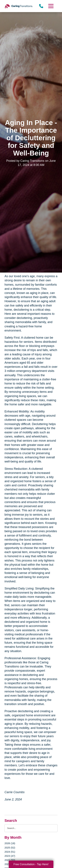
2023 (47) (10, 856)
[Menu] (51, 6)
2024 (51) (10, 852)
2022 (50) (10, 860)
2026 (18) (10, 843)
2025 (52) (10, 848)
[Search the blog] (31, 828)
